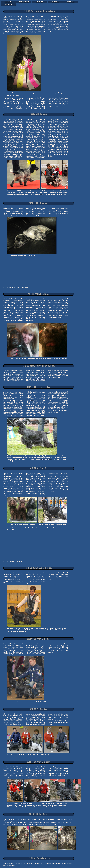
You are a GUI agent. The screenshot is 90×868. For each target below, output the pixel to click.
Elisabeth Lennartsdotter (45, 459)
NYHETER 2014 (55, 2)
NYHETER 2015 (40, 2)
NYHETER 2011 (8, 4)
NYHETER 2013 (71, 2)
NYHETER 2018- (8, 2)
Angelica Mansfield (24, 803)
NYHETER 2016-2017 (24, 2)
